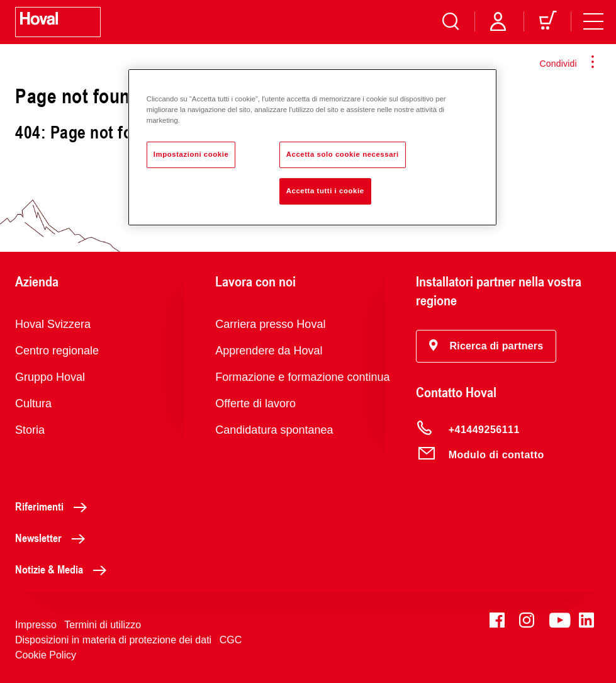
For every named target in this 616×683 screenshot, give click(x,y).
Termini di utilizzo (103, 625)
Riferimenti (54, 506)
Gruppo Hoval (50, 377)
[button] (486, 346)
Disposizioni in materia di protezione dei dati (113, 640)
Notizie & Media (64, 569)
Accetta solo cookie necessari (343, 154)
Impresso (36, 625)
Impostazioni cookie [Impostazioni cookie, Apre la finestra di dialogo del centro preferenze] (191, 154)
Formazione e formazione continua (302, 377)
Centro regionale (57, 351)
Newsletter (53, 538)
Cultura (33, 404)
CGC (231, 640)
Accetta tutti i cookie (325, 191)
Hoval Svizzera (53, 324)
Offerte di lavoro (255, 404)
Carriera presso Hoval (270, 324)
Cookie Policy (46, 655)
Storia (30, 430)
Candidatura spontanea (274, 430)
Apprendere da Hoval (269, 351)
